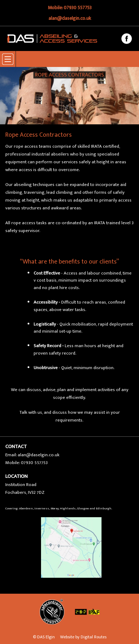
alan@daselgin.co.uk (70, 18)
